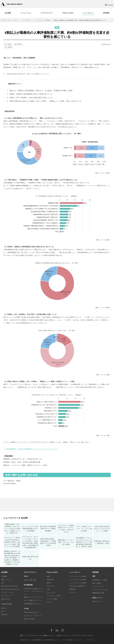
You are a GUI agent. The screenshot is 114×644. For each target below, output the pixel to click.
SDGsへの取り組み (30, 580)
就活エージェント (63, 635)
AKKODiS (4, 614)
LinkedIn (57, 630)
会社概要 (4, 576)
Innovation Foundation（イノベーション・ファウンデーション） (34, 591)
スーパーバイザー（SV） (100, 590)
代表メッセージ (6, 580)
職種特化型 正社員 (98, 593)
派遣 (21, 635)
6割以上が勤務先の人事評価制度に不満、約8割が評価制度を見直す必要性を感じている (80, 20)
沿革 (3, 583)
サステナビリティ (30, 572)
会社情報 (4, 572)
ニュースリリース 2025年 (78, 580)
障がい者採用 (97, 583)
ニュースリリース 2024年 (78, 583)
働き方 (49, 583)
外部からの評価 (29, 619)
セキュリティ (79, 640)
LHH (3, 611)
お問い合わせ (5, 599)
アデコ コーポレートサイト (9, 20)
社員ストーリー (97, 601)
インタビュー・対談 (53, 596)
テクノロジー (51, 592)
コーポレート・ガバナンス (33, 616)
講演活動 (72, 589)
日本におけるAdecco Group (10, 589)
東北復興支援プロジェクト (33, 604)
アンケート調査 (52, 599)
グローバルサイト (88, 635)
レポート (50, 602)
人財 (48, 589)
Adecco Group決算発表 (77, 586)
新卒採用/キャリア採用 (100, 580)
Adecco (4, 608)
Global (110, 5)
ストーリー (73, 592)
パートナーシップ (7, 596)
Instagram (63, 630)
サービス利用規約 (67, 640)
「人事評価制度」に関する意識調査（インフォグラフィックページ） (31, 449)
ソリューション (7, 604)
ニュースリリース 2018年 (42, 20)
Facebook (51, 630)
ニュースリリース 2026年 (78, 576)
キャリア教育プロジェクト (33, 600)
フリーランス (76, 635)
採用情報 (95, 572)
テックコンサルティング (33, 635)
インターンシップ (98, 586)
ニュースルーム (26, 20)
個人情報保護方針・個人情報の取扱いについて (46, 640)
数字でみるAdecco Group (9, 586)
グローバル (50, 586)
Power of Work (52, 572)
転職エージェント (49, 635)
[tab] (26, 13)
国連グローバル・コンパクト (33, 597)
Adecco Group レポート (32, 612)
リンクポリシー (90, 640)
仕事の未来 (50, 580)
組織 (48, 576)
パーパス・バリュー (8, 592)
